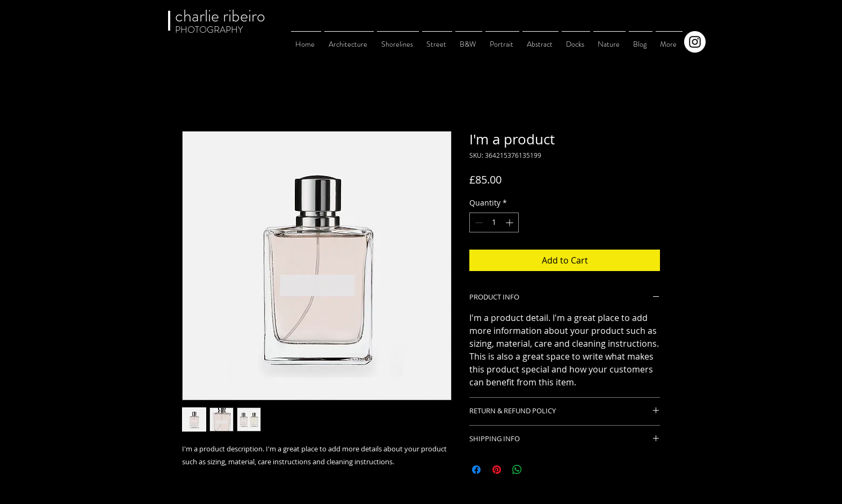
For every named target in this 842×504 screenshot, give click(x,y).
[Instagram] (695, 42)
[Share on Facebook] (476, 470)
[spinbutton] (494, 222)
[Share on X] (538, 470)
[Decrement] (478, 222)
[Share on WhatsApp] (517, 470)
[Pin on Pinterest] (497, 470)
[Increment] (510, 222)
